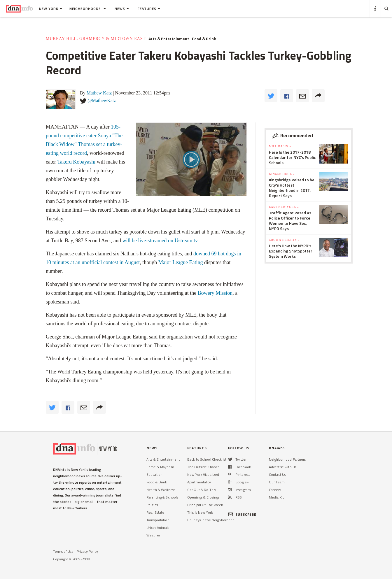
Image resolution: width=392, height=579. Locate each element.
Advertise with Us (283, 467)
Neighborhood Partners (287, 459)
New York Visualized (203, 474)
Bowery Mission (215, 293)
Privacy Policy (87, 551)
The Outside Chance (203, 467)
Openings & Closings (203, 497)
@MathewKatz (102, 100)
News (122, 9)
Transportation (158, 520)
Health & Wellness (161, 490)
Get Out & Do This (202, 490)
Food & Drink (204, 39)
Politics (152, 505)
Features (149, 9)
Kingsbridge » (282, 174)
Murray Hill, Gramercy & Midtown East (96, 39)
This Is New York (200, 512)
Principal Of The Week (205, 505)
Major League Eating (181, 262)
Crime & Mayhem (160, 467)
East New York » (284, 207)
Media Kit (276, 497)
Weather (153, 535)
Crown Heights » (284, 240)
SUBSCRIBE (242, 514)
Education (154, 474)
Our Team (277, 482)
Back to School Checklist (207, 459)
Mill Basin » (280, 146)
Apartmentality (199, 482)
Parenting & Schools (162, 497)
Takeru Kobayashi (76, 162)
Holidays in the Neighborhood (211, 520)
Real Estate (155, 512)
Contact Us (277, 474)
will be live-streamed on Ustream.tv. (160, 241)
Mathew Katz (99, 93)
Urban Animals (158, 528)
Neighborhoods (88, 9)
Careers (275, 490)
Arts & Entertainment (169, 39)
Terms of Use (63, 551)
